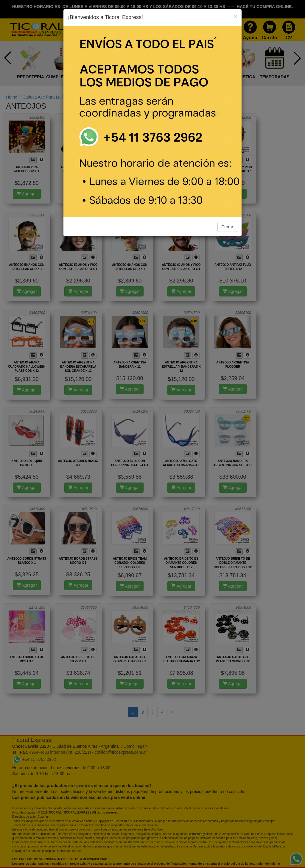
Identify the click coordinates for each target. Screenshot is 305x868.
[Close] (235, 16)
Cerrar (227, 227)
